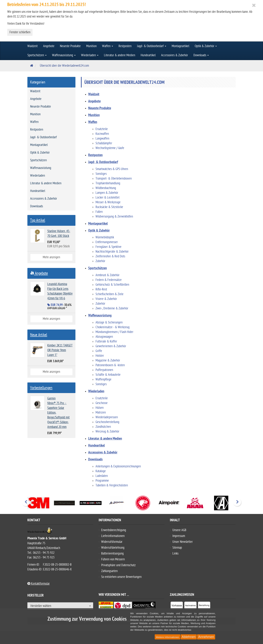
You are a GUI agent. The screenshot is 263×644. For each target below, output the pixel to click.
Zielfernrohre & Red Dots (110, 256)
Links (175, 554)
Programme (102, 481)
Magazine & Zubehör (108, 360)
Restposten (125, 46)
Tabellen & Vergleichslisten (112, 485)
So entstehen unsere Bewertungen (121, 577)
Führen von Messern (113, 559)
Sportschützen (37, 55)
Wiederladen (90, 55)
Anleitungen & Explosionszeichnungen (118, 466)
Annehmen (206, 637)
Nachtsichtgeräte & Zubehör (112, 252)
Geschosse (102, 403)
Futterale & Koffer (106, 341)
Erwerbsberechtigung (114, 530)
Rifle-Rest (101, 289)
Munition (91, 46)
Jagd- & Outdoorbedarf (152, 46)
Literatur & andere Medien (120, 55)
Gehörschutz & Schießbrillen (112, 285)
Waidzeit (33, 46)
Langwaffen (102, 139)
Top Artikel (38, 220)
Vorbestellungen (41, 388)
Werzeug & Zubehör (107, 431)
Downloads (201, 55)
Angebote (49, 46)
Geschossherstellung (107, 422)
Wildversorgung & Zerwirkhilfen (114, 217)
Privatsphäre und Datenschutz (118, 565)
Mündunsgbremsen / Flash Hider (114, 332)
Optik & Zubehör (206, 46)
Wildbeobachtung (106, 188)
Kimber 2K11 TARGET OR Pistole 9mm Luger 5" (60, 350)
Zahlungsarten (109, 571)
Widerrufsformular (112, 542)
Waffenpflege (103, 379)
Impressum (179, 536)
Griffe (99, 351)
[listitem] (177, 606)
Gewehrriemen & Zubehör (111, 346)
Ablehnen (189, 637)
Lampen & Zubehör (107, 193)
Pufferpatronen (104, 370)
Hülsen (100, 408)
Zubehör (100, 261)
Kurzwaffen (102, 134)
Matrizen (101, 412)
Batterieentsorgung (112, 554)
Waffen (108, 46)
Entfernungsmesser (107, 242)
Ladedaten (102, 476)
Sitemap (177, 548)
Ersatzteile (102, 129)
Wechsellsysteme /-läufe (110, 148)
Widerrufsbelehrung (113, 548)
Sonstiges (101, 174)
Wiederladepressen (107, 417)
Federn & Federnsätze (109, 280)
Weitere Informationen (167, 637)
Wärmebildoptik (105, 237)
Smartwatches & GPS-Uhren (112, 169)
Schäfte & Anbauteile (108, 375)
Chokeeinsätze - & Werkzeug (113, 327)
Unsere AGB (179, 530)
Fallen (99, 212)
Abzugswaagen (104, 337)
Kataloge (101, 471)
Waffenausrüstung (64, 55)
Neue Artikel (39, 335)
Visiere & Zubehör (106, 299)
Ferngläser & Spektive (108, 247)
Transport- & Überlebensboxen (114, 179)
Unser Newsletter (183, 542)
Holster (100, 356)
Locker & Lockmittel (107, 198)
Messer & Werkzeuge (108, 202)
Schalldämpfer (104, 143)
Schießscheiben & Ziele (109, 294)
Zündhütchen (103, 427)
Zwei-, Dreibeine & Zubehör (112, 308)
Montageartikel (180, 46)
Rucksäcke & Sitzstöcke (109, 207)
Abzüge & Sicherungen (109, 322)
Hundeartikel (148, 55)
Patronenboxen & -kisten (110, 365)
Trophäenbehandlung (108, 183)
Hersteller (36, 596)
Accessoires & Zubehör (175, 55)
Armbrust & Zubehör (107, 275)
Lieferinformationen (113, 536)
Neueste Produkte (70, 46)
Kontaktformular (39, 584)
